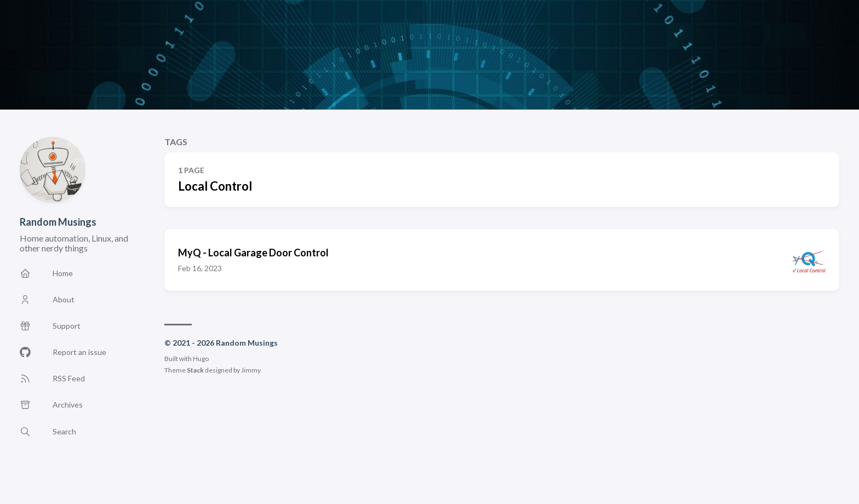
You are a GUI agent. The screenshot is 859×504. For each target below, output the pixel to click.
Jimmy (251, 370)
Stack (195, 370)
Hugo (201, 359)
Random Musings (58, 222)
